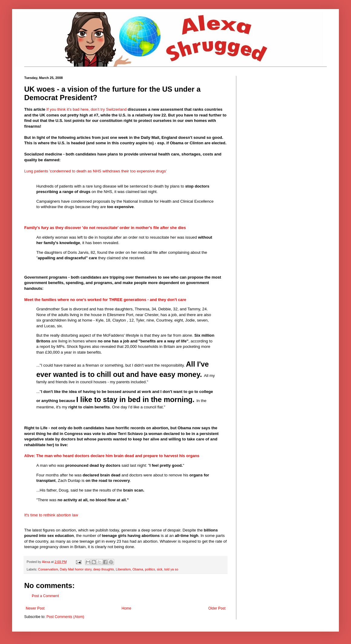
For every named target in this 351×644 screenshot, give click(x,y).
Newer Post (35, 608)
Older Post (217, 608)
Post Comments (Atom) (65, 617)
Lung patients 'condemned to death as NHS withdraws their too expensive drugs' (95, 171)
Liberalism (123, 569)
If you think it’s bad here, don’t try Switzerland (86, 109)
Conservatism (48, 569)
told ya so (171, 569)
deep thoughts (103, 569)
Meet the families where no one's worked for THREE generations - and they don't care (105, 300)
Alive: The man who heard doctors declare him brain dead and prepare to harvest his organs (112, 456)
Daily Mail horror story (76, 569)
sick (160, 569)
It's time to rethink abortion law (51, 515)
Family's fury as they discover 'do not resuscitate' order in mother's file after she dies (105, 228)
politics (150, 569)
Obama (138, 569)
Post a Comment (45, 596)
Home (126, 608)
